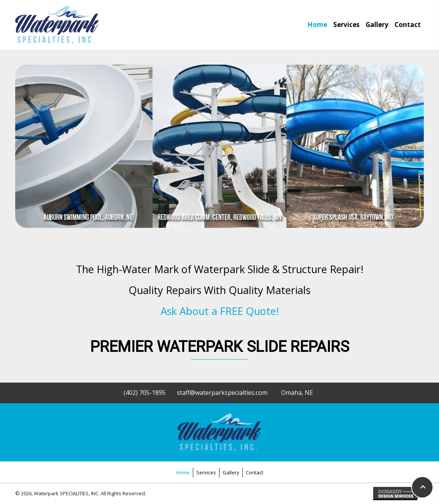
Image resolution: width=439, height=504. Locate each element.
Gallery (231, 472)
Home (183, 472)
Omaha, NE (297, 393)
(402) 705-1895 (145, 393)
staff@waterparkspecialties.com (222, 393)
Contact (254, 472)
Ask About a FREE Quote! (220, 311)
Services (206, 472)
